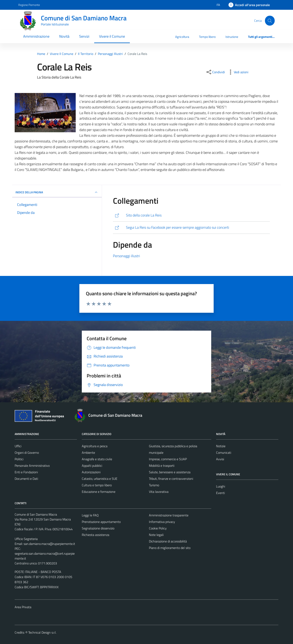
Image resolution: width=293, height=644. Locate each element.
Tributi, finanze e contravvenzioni (171, 479)
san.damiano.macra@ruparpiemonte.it (49, 544)
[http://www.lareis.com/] (191, 215)
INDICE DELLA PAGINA (57, 192)
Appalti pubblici (92, 466)
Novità (64, 36)
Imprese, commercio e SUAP (168, 459)
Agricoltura (182, 37)
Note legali (156, 535)
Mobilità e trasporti (162, 466)
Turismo (154, 485)
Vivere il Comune (112, 36)
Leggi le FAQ (90, 515)
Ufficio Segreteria (26, 539)
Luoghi (221, 486)
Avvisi (220, 459)
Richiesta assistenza (96, 535)
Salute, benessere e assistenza (170, 472)
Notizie (221, 446)
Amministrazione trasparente (169, 515)
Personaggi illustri (126, 256)
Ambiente (88, 453)
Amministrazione (36, 36)
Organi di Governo (27, 453)
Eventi (220, 493)
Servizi (84, 36)
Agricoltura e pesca (95, 446)
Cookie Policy (158, 528)
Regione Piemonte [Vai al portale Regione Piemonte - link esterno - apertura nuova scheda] (29, 5)
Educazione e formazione (99, 492)
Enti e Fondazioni (26, 472)
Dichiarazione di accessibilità (168, 541)
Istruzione (232, 37)
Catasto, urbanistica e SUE (100, 479)
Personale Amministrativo (32, 466)
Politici (19, 459)
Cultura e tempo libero (97, 485)
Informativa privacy (162, 522)
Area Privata (23, 607)
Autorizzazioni (91, 472)
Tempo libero (207, 37)
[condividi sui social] (215, 72)
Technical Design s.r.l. (42, 632)
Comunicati (224, 453)
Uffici (18, 446)
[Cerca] (270, 21)
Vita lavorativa (159, 492)
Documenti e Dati (26, 479)
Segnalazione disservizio (98, 528)
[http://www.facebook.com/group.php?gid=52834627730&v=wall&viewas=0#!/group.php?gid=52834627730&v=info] (191, 228)
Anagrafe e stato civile (97, 459)
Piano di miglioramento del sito (170, 548)
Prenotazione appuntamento (101, 522)
